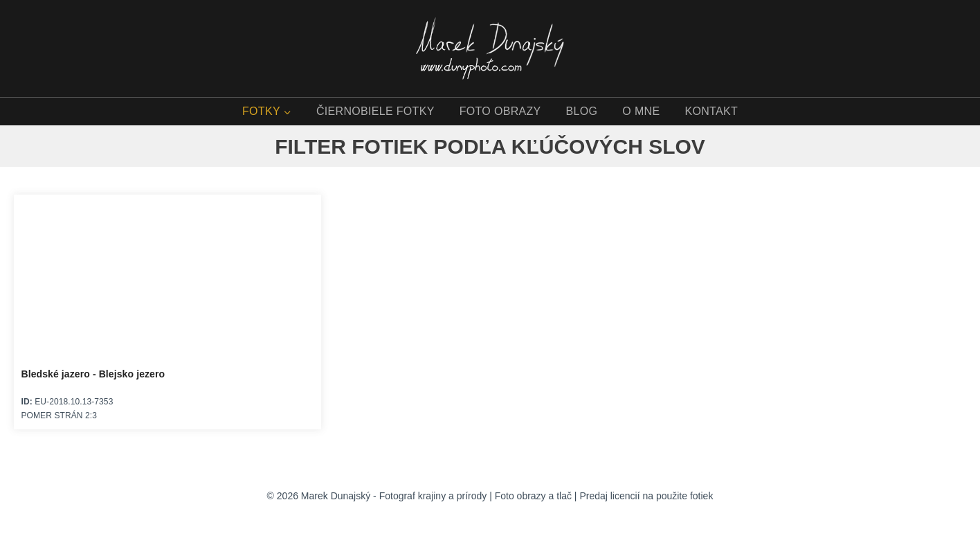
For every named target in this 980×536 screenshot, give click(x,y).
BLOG (582, 111)
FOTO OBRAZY (500, 111)
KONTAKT (711, 111)
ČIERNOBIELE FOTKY (375, 111)
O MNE (641, 111)
